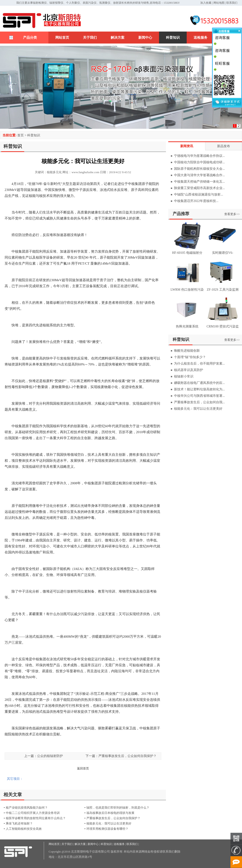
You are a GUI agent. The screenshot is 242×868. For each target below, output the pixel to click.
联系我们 (232, 3)
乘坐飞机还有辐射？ (19, 823)
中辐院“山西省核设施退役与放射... (199, 194)
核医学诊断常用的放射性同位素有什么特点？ (36, 818)
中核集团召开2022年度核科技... (196, 201)
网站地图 (219, 3)
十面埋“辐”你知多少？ (190, 357)
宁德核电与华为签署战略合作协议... (199, 156)
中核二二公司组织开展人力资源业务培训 (33, 813)
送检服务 (201, 38)
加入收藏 (206, 3)
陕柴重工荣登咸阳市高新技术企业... (199, 188)
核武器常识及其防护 (189, 370)
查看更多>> (232, 214)
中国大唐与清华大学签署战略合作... (199, 175)
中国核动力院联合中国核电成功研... (199, 162)
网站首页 (62, 38)
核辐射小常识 (184, 376)
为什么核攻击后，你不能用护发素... (199, 364)
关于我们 (90, 38)
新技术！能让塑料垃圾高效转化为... (199, 389)
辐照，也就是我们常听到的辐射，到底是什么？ (118, 808)
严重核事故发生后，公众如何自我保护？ (127, 756)
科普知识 (173, 38)
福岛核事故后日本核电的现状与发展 (110, 813)
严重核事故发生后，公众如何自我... (199, 402)
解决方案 (118, 38)
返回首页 (83, 768)
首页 (21, 135)
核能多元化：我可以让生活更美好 (109, 823)
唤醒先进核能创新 (187, 351)
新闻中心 (145, 38)
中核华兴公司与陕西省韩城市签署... (199, 396)
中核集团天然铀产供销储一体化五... (199, 182)
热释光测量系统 (187, 326)
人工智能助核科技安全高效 (24, 829)
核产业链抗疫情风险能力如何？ (27, 808)
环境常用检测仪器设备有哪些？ (107, 829)
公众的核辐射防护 (50, 756)
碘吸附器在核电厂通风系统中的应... (199, 383)
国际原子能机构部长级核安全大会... (199, 169)
